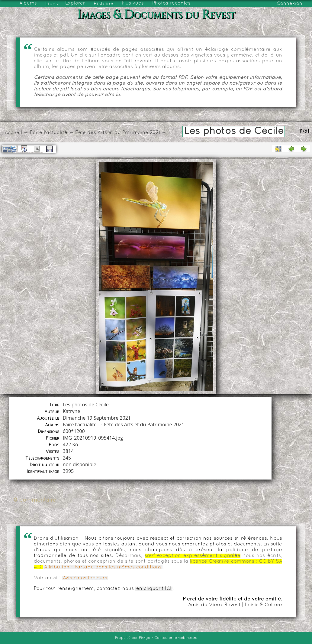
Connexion (289, 4)
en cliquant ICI (154, 589)
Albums (28, 3)
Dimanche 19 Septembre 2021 (97, 418)
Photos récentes (171, 3)
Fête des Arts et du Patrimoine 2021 (118, 133)
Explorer (75, 3)
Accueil (13, 133)
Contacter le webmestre (176, 638)
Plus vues (133, 3)
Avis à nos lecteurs (85, 578)
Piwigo (145, 638)
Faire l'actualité (49, 133)
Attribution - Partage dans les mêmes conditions (103, 567)
